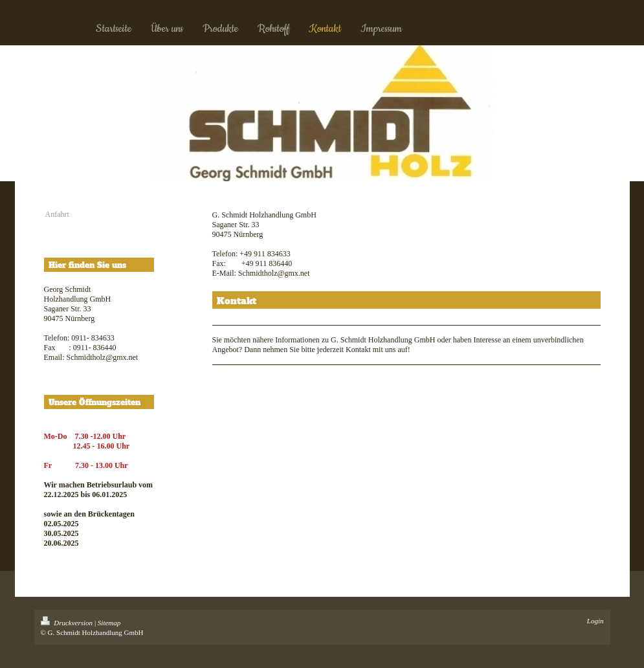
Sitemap (109, 623)
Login (595, 621)
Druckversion (68, 623)
